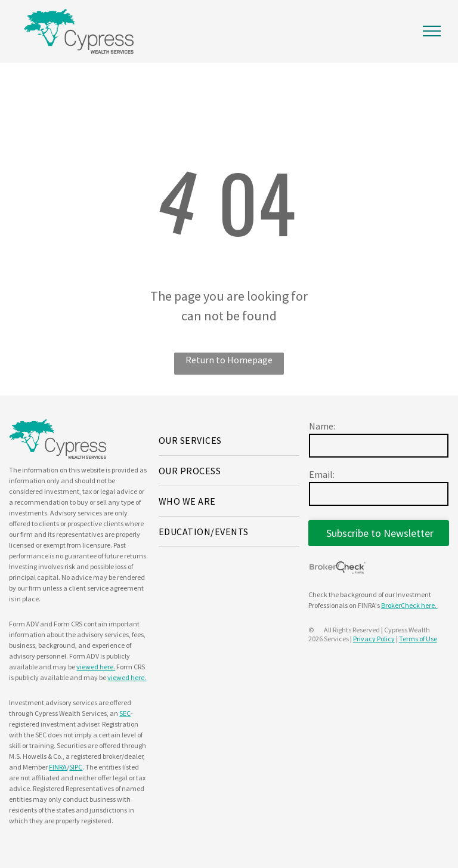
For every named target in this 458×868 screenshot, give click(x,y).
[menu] (432, 31)
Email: (322, 474)
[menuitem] (229, 441)
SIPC (76, 767)
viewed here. (96, 667)
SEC (125, 713)
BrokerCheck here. (409, 605)
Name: (322, 426)
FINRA (58, 767)
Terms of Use (418, 639)
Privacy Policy (374, 639)
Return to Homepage (229, 360)
